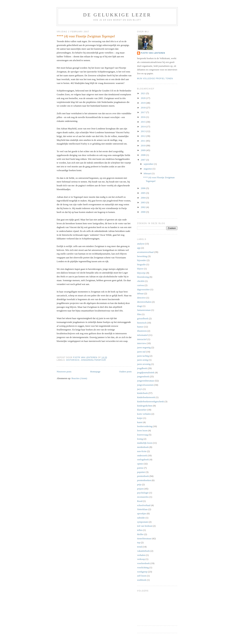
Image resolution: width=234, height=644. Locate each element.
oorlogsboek (143, 459)
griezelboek (143, 318)
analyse (141, 244)
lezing (140, 439)
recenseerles (143, 497)
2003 (143, 202)
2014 (143, 127)
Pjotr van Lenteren (153, 53)
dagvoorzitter (143, 289)
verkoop (141, 559)
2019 (143, 103)
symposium (143, 522)
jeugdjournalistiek (146, 372)
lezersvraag (143, 435)
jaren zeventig (144, 364)
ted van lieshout (145, 526)
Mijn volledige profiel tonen (155, 79)
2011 (143, 141)
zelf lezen (142, 576)
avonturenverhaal (145, 252)
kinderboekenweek (146, 397)
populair (141, 472)
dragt (140, 306)
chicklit (141, 281)
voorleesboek (143, 563)
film (139, 314)
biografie (141, 264)
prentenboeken (144, 480)
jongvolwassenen (145, 385)
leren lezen (142, 430)
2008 (143, 155)
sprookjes (142, 513)
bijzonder (142, 260)
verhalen (141, 555)
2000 (143, 212)
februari (148, 173)
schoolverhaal (144, 505)
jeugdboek (142, 368)
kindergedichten (145, 406)
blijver (140, 269)
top (139, 542)
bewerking (142, 256)
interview (142, 343)
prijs (139, 484)
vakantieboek (143, 551)
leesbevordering (145, 426)
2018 (143, 108)
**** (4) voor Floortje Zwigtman (86, 36)
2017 (143, 112)
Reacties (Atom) (79, 378)
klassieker (142, 410)
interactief (142, 339)
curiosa (141, 285)
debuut (140, 293)
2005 (143, 193)
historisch (73, 360)
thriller (140, 534)
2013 (143, 131)
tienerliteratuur (144, 538)
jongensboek (143, 376)
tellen (140, 530)
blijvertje (141, 273)
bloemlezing (143, 277)
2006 (143, 188)
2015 (143, 122)
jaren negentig (144, 347)
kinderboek (142, 393)
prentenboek (143, 476)
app (139, 248)
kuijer (140, 418)
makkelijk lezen (145, 443)
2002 (143, 207)
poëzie (140, 468)
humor (140, 327)
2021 (143, 93)
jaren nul (141, 352)
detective (141, 298)
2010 (143, 145)
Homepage (95, 372)
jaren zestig (143, 360)
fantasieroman (144, 310)
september (149, 164)
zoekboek (142, 580)
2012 (143, 136)
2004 (143, 198)
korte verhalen (144, 414)
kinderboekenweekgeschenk (151, 401)
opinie (140, 464)
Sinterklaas (142, 509)
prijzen (140, 489)
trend (140, 547)
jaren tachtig (143, 356)
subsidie (141, 518)
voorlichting (143, 567)
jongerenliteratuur (93, 360)
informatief (142, 335)
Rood (140, 501)
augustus (148, 169)
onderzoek (142, 455)
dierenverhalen (144, 302)
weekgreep (142, 572)
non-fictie (142, 451)
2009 (143, 150)
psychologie (143, 493)
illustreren (142, 331)
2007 (143, 160)
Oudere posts (125, 372)
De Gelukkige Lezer (117, 15)
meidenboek (143, 447)
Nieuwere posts (64, 372)
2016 (143, 117)
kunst (140, 422)
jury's (140, 389)
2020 (143, 98)
